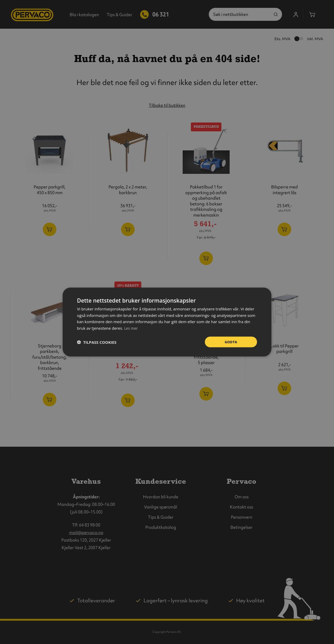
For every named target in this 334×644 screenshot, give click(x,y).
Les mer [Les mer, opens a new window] (132, 328)
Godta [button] (231, 342)
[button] (97, 342)
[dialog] (167, 322)
